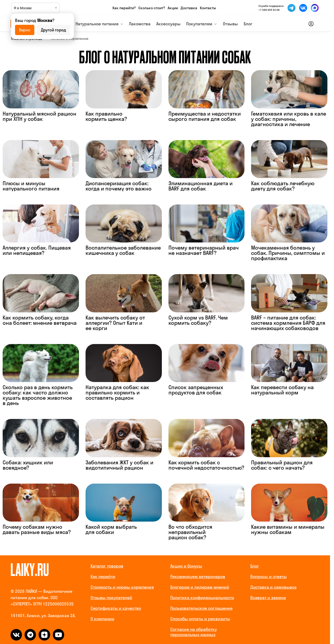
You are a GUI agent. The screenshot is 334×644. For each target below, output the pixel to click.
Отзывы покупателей (111, 598)
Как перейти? (124, 8)
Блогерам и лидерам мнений (200, 587)
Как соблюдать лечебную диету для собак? (283, 186)
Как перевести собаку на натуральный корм (282, 390)
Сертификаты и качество (116, 608)
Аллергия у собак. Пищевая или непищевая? (37, 250)
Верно (25, 30)
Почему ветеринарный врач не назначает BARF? (204, 250)
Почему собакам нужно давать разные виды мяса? (37, 529)
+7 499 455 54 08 (269, 10)
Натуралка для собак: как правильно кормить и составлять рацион (117, 392)
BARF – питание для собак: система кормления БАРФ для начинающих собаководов (288, 323)
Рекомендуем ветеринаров (198, 576)
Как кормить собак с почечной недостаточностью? (206, 465)
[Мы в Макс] (315, 8)
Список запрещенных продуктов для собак (196, 390)
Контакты (208, 8)
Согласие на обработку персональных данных (194, 632)
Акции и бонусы (186, 566)
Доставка (189, 8)
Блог (255, 566)
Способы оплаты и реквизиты (200, 619)
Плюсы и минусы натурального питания (31, 186)
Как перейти (103, 576)
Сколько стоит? (152, 8)
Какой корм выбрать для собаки (111, 529)
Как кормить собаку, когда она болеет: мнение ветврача (40, 320)
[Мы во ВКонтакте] (303, 8)
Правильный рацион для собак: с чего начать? (282, 465)
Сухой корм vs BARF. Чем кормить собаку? (198, 320)
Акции (173, 8)
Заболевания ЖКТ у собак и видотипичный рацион (119, 465)
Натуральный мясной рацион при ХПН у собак (39, 116)
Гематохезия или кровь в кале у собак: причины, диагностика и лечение (289, 119)
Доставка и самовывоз (273, 587)
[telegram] (30, 635)
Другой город (53, 30)
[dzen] (44, 635)
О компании (102, 619)
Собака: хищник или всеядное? (28, 465)
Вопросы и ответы (269, 576)
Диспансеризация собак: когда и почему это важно (119, 186)
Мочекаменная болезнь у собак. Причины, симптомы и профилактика (288, 253)
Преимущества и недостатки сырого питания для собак (205, 116)
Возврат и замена (268, 598)
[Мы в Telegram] (291, 8)
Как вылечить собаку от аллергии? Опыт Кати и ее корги (115, 323)
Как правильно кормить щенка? (106, 116)
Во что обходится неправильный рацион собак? (190, 532)
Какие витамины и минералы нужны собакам (288, 529)
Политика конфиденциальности (202, 598)
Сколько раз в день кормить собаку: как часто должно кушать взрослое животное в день (38, 395)
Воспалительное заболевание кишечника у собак (123, 250)
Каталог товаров (107, 566)
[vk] (16, 635)
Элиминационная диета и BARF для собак (201, 186)
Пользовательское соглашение (201, 608)
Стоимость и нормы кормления (122, 587)
